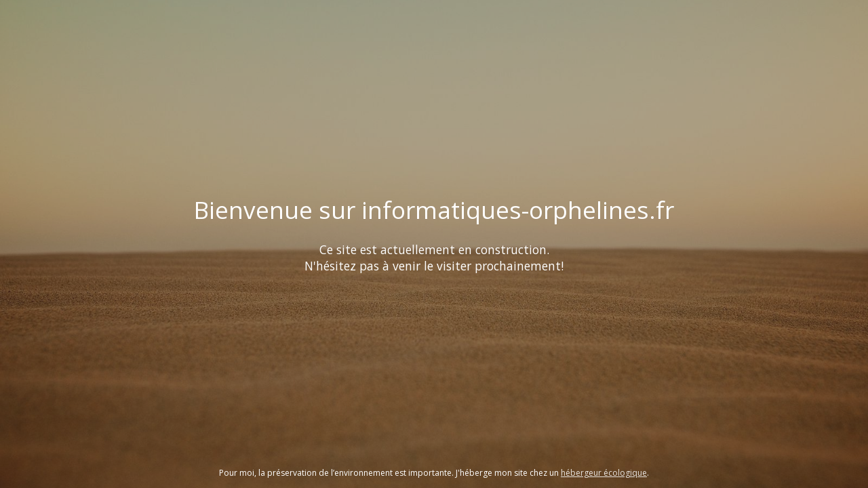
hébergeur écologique (604, 473)
